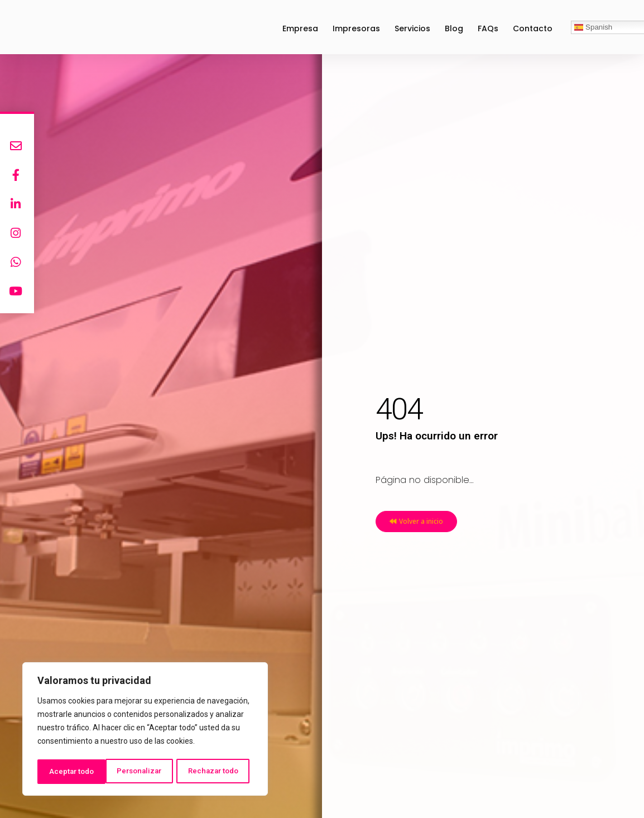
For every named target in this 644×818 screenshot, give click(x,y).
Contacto (533, 28)
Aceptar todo (220, 772)
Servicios (412, 28)
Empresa (300, 28)
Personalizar (71, 772)
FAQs (488, 28)
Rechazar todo (145, 772)
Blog (454, 28)
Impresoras (356, 28)
